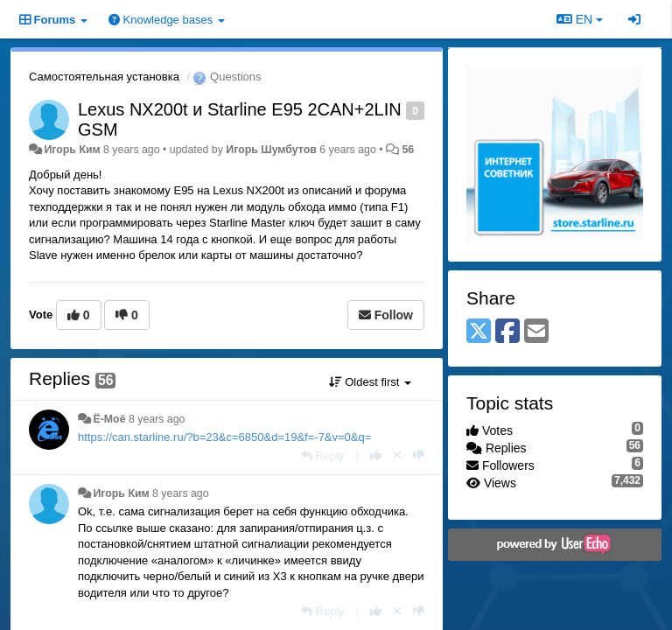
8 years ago (157, 419)
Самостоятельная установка (104, 77)
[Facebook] (507, 332)
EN (580, 19)
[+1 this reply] (376, 455)
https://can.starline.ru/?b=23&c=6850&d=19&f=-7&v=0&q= (224, 437)
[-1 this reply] (419, 455)
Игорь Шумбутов (271, 150)
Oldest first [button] (370, 382)
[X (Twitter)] (479, 332)
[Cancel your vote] (397, 455)
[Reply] (323, 455)
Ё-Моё (109, 419)
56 (408, 150)
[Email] (536, 332)
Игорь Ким (72, 150)
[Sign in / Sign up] (634, 19)
